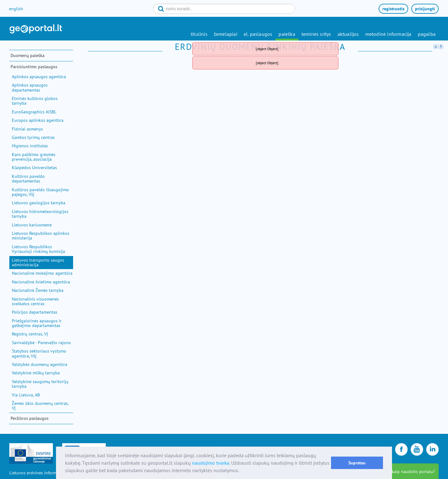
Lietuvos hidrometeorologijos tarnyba (40, 214)
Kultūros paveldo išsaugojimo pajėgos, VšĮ (40, 192)
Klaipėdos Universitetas (34, 168)
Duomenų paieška (28, 55)
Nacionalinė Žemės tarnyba (38, 290)
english (16, 9)
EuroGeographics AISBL (34, 112)
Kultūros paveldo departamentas (28, 179)
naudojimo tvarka (211, 463)
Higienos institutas (30, 146)
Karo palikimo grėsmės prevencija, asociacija (34, 157)
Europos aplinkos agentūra (38, 120)
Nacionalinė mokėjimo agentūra (42, 273)
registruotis (393, 9)
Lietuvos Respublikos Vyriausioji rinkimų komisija (38, 249)
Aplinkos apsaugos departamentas (30, 87)
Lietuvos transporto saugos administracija (38, 262)
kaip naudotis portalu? (413, 472)
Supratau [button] (357, 463)
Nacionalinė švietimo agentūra (41, 282)
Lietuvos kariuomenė (32, 225)
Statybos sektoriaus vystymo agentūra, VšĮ (39, 353)
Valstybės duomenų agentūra (40, 364)
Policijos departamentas (35, 312)
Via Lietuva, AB (26, 395)
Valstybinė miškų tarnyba (36, 373)
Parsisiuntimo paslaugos (34, 67)
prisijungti (425, 9)
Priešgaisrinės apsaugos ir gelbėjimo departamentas (37, 323)
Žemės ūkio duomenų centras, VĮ (40, 406)
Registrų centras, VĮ (30, 334)
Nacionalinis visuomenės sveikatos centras (35, 301)
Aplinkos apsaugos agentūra (39, 77)
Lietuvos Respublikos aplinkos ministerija (41, 236)
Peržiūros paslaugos (30, 418)
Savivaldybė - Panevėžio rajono (41, 343)
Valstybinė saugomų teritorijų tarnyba (40, 384)
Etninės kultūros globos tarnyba (35, 101)
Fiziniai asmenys (27, 129)
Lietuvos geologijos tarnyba (39, 203)
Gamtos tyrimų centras (33, 137)
